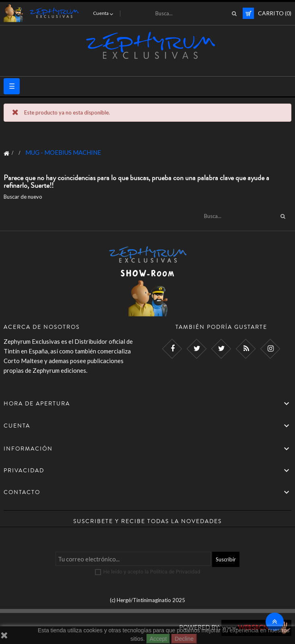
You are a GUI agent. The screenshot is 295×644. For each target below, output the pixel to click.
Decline (184, 639)
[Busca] (194, 13)
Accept (158, 639)
